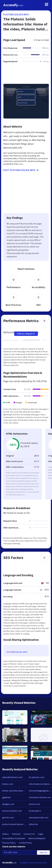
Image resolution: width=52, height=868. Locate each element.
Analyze (43, 853)
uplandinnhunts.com (12, 777)
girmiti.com (8, 817)
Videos (5, 834)
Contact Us (29, 834)
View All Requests (26, 334)
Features (16, 834)
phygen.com (8, 804)
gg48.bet (6, 797)
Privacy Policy (9, 843)
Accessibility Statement (14, 838)
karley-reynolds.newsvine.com (14, 791)
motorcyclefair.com (12, 811)
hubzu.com (8, 784)
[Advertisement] (26, 75)
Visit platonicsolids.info (21, 170)
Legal (40, 834)
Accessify (13, 5)
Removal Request (37, 838)
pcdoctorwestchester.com (14, 824)
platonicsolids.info (16, 14)
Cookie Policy (25, 843)
